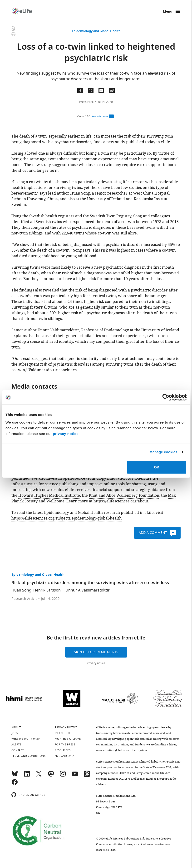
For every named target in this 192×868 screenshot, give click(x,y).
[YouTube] (75, 776)
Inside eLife (63, 733)
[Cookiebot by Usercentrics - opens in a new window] (166, 397)
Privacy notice (96, 663)
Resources (63, 750)
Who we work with (26, 739)
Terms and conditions (28, 756)
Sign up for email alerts (96, 652)
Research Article (24, 599)
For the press (65, 744)
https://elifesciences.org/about (121, 501)
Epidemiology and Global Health (96, 31)
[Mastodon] (51, 776)
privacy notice (66, 433)
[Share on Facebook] (80, 91)
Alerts (16, 744)
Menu (168, 12)
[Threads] (87, 776)
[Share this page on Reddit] (112, 91)
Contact (18, 750)
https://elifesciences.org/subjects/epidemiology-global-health (66, 518)
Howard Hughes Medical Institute (49, 496)
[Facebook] (15, 784)
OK (157, 467)
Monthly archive (68, 739)
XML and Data (65, 756)
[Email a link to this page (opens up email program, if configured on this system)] (101, 91)
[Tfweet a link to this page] (91, 91)
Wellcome (55, 501)
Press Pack (86, 102)
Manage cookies (163, 452)
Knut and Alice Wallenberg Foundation (124, 496)
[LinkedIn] (27, 776)
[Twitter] (39, 776)
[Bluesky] (15, 776)
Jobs (15, 733)
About (16, 727)
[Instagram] (63, 776)
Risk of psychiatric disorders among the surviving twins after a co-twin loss (90, 583)
